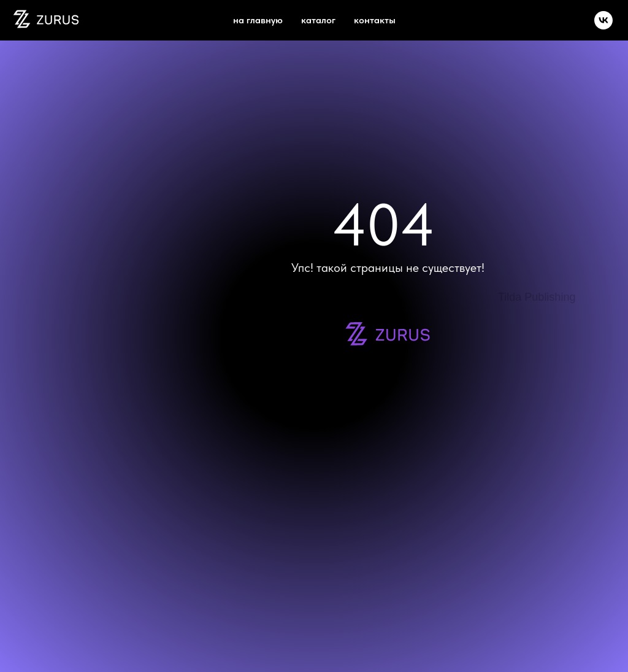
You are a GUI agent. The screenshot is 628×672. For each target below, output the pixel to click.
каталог (318, 20)
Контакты (375, 20)
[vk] (603, 20)
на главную (258, 20)
